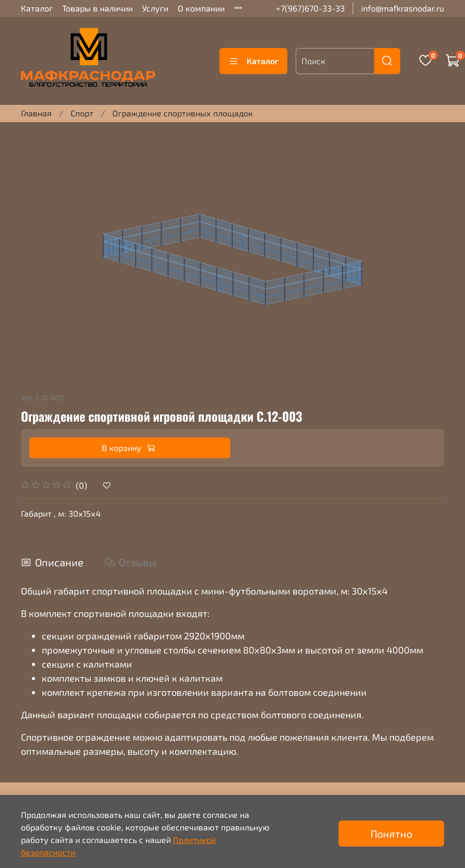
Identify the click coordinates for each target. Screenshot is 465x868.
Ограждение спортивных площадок (183, 113)
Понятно (391, 834)
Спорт (82, 113)
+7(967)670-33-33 (310, 8)
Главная (36, 113)
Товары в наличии (97, 8)
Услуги (155, 8)
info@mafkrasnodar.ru (403, 8)
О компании (201, 8)
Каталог (37, 8)
